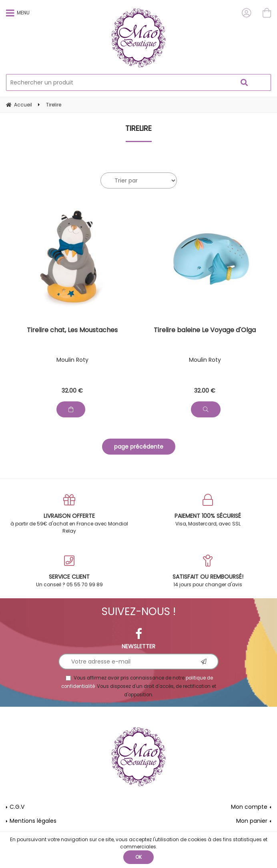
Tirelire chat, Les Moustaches (72, 331)
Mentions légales (33, 821)
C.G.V (17, 807)
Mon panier (252, 821)
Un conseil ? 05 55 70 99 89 (69, 571)
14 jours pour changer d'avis (208, 571)
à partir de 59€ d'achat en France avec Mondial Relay (69, 514)
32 (72, 391)
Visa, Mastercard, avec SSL (208, 510)
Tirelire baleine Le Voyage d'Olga (205, 331)
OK (138, 857)
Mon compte (249, 807)
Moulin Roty (72, 360)
